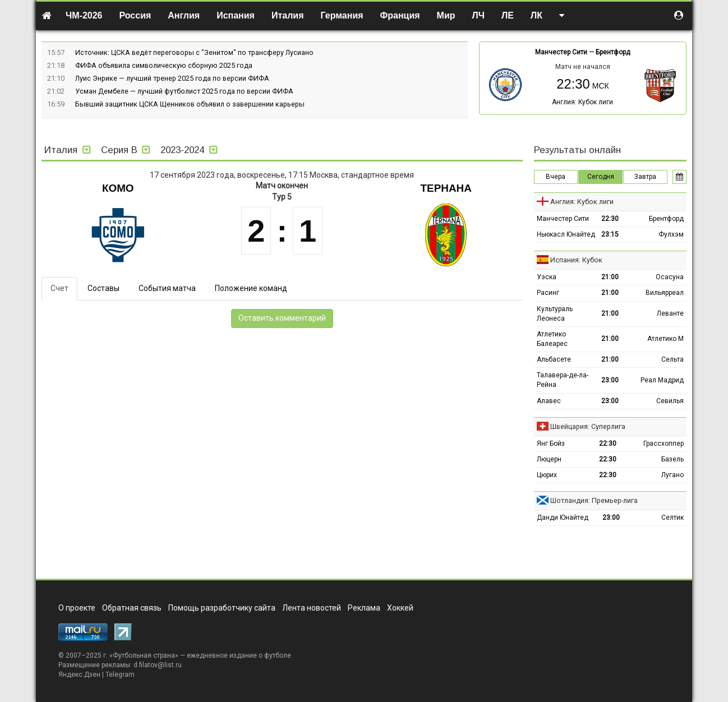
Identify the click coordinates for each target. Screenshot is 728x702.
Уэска (547, 277)
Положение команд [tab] (251, 288)
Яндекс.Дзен (79, 675)
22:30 (610, 219)
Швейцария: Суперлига (588, 426)
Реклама (364, 608)
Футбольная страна (144, 655)
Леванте (670, 313)
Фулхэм (671, 234)
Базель (672, 459)
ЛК (536, 15)
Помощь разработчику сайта (222, 608)
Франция (400, 15)
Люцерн (549, 459)
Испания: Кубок (576, 260)
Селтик (672, 518)
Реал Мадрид (662, 380)
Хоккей (400, 608)
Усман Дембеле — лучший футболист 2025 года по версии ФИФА (184, 91)
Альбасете (554, 359)
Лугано (672, 475)
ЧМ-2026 (84, 15)
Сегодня (601, 177)
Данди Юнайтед (563, 518)
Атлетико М (665, 339)
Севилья (670, 401)
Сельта (672, 359)
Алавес (549, 401)
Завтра (645, 177)
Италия (288, 15)
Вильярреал (665, 293)
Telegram (120, 675)
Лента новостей (312, 608)
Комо (118, 188)
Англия (184, 15)
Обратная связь (132, 608)
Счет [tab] (59, 288)
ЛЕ (508, 15)
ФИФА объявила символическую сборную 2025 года (164, 65)
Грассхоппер (664, 444)
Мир (446, 15)
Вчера (556, 177)
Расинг (548, 293)
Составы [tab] (103, 288)
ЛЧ (478, 15)
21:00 (610, 277)
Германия (342, 15)
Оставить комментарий (282, 318)
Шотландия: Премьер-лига (594, 500)
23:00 (610, 380)
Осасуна (670, 277)
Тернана (446, 188)
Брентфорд (613, 52)
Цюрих (547, 475)
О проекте (77, 608)
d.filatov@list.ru (158, 665)
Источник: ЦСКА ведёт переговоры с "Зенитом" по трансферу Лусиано (194, 52)
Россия (135, 15)
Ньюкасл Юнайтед (566, 234)
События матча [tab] (167, 288)
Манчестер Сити (561, 52)
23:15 (610, 234)
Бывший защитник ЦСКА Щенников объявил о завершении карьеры (190, 104)
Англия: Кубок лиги (582, 102)
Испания (236, 15)
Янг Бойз (551, 444)
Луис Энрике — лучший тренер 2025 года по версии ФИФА (172, 78)
